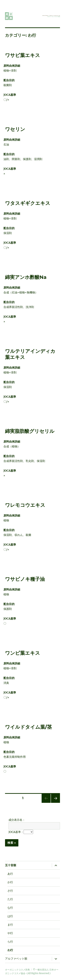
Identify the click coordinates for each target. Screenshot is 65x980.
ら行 (10, 942)
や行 (10, 933)
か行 (10, 882)
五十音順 (11, 865)
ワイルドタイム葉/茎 (28, 727)
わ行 (10, 950)
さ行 (10, 891)
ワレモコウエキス (25, 505)
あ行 (10, 874)
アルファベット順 (16, 959)
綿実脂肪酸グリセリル (30, 431)
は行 (10, 916)
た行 (10, 899)
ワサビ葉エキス (23, 55)
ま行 (10, 925)
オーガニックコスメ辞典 (17, 970)
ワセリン (15, 129)
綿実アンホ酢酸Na (26, 277)
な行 (10, 908)
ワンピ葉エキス (23, 653)
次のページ (54, 803)
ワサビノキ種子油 (25, 579)
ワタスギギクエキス (28, 203)
